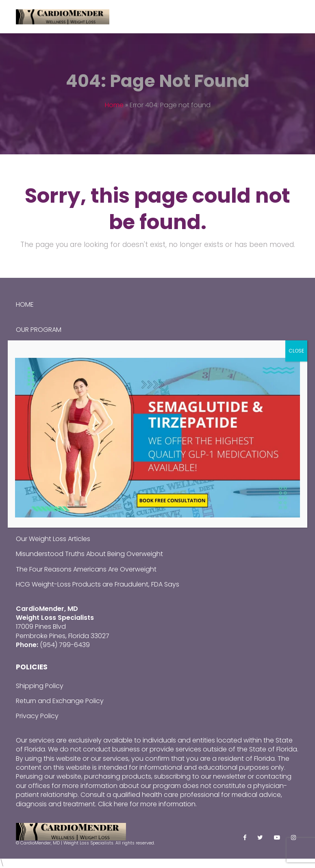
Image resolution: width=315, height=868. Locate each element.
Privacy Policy (37, 716)
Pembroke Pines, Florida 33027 (63, 636)
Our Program (39, 330)
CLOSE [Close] (296, 351)
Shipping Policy (40, 686)
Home (114, 105)
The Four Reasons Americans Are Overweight (86, 569)
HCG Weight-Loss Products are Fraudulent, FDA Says (98, 584)
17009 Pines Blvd (41, 627)
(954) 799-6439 (65, 645)
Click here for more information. (147, 804)
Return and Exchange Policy (60, 701)
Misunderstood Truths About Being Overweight (89, 554)
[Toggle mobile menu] (295, 17)
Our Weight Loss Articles (53, 539)
